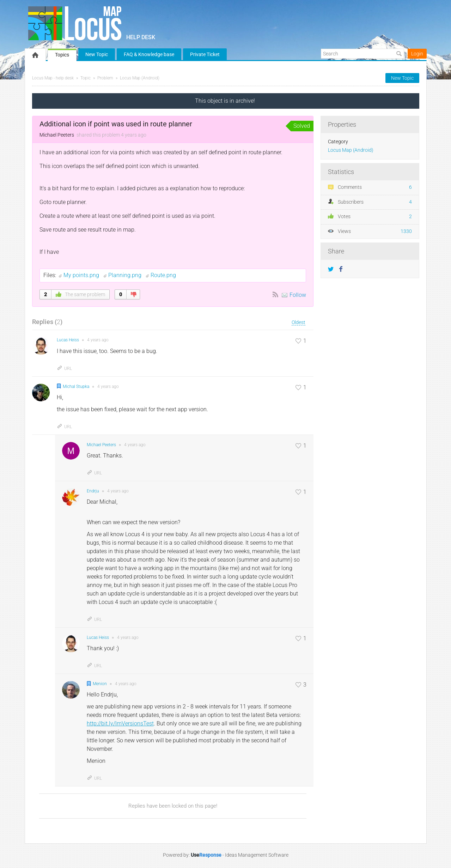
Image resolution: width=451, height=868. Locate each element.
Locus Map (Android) (140, 78)
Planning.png (126, 275)
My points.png (82, 275)
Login (417, 54)
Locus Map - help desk (53, 78)
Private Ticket (205, 54)
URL (64, 369)
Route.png (163, 275)
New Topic (97, 54)
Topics (62, 55)
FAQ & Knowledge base (149, 54)
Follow (298, 295)
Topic (86, 78)
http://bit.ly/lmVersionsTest (120, 723)
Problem (105, 78)
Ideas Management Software (257, 855)
